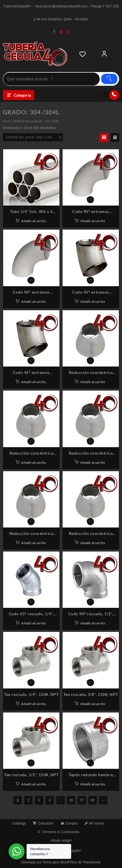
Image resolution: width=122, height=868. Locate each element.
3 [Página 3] (39, 800)
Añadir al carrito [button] (34, 221)
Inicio (7, 121)
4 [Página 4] (50, 800)
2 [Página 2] (28, 800)
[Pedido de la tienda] (33, 137)
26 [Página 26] (71, 800)
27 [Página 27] (82, 800)
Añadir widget (61, 841)
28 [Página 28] (92, 800)
